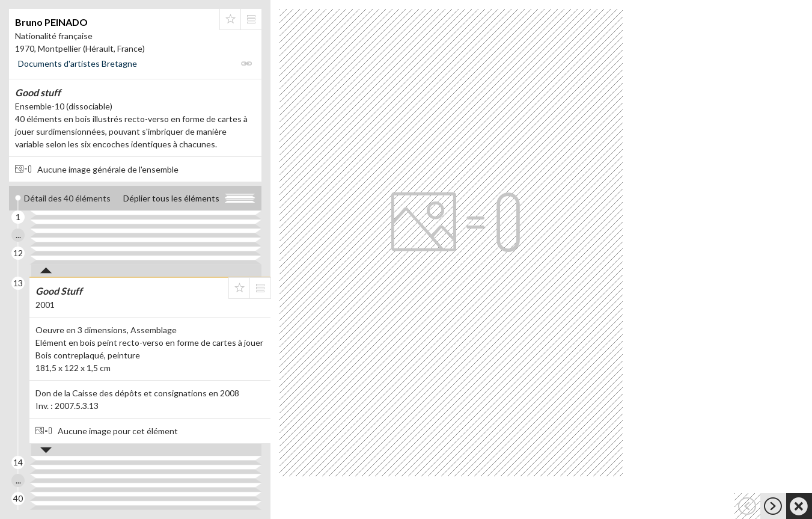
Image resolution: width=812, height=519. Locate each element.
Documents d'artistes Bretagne (78, 63)
